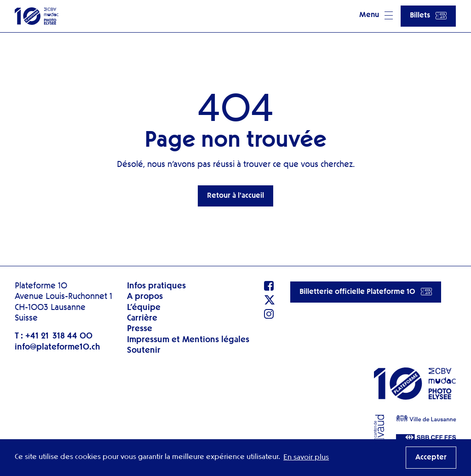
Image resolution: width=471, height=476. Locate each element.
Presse (140, 329)
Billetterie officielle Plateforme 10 (366, 292)
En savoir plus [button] (306, 458)
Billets (428, 16)
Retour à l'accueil (235, 196)
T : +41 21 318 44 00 (54, 336)
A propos (145, 297)
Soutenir (144, 350)
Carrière (142, 318)
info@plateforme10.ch (57, 347)
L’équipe (144, 308)
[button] (376, 16)
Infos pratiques (156, 286)
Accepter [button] (431, 458)
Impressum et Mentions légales (188, 340)
